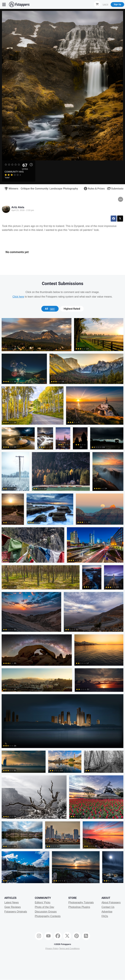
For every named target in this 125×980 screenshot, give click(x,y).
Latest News (12, 902)
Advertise (107, 912)
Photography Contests (48, 916)
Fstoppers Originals (16, 912)
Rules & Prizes (93, 189)
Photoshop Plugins (79, 907)
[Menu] (4, 4)
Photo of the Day (45, 907)
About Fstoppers (111, 902)
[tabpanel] (62, 602)
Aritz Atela (18, 207)
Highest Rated (72, 309)
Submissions (116, 189)
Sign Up (117, 4)
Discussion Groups (46, 912)
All (50, 309)
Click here (18, 297)
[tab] (50, 309)
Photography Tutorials (81, 902)
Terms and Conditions (69, 948)
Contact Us (108, 907)
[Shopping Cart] (97, 4)
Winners (10, 189)
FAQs (105, 916)
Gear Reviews (13, 907)
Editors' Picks (43, 902)
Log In (105, 4)
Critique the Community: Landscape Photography (49, 189)
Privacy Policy (52, 948)
